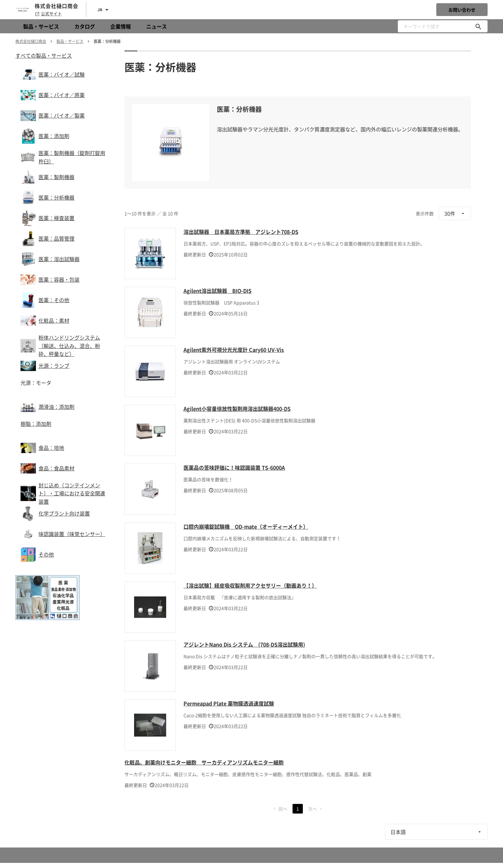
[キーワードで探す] (478, 26)
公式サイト (48, 14)
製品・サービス (41, 26)
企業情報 (121, 26)
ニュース (157, 26)
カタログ (85, 26)
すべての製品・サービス (44, 55)
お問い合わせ (462, 10)
